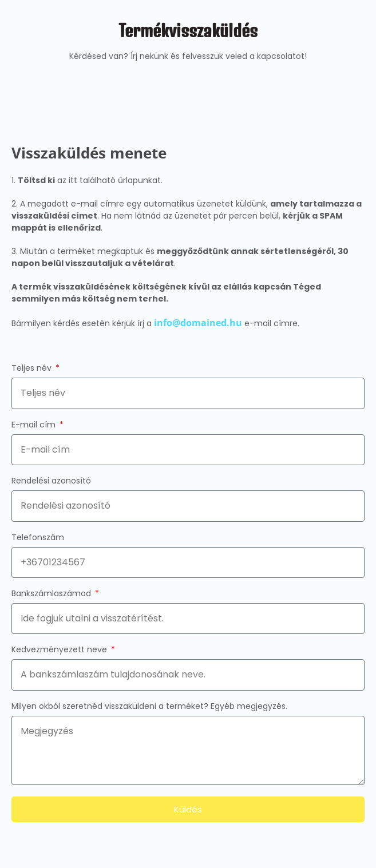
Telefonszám (38, 538)
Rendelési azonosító (51, 481)
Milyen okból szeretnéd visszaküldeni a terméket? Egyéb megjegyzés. (149, 707)
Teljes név (33, 369)
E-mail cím (35, 425)
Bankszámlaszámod (52, 594)
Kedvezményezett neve (60, 650)
